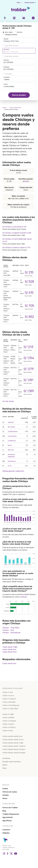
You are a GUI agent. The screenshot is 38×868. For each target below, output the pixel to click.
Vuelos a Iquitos (8, 724)
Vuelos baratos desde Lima (12, 736)
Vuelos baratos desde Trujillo (13, 743)
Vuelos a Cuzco (8, 695)
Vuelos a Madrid (8, 717)
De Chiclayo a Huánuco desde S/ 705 (16, 247)
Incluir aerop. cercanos (12, 46)
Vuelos (5, 789)
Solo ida (19, 32)
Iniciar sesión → (30, 3)
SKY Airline (11, 427)
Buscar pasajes (19, 95)
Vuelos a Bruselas (9, 702)
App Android (7, 817)
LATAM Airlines (13, 432)
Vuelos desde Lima (9, 649)
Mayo (5, 768)
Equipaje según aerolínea (12, 762)
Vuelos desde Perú (9, 663)
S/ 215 (29, 272)
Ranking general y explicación (13, 471)
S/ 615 (29, 293)
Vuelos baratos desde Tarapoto (14, 746)
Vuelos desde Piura (9, 652)
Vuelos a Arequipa (9, 721)
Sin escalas (8, 74)
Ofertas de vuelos (10, 792)
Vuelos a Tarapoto (9, 699)
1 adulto (6, 79)
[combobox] (19, 40)
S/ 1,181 (28, 380)
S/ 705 (29, 306)
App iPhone (7, 821)
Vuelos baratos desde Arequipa (14, 753)
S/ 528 (29, 281)
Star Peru (11, 450)
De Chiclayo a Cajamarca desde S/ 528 (17, 233)
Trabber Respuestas (11, 814)
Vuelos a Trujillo (8, 714)
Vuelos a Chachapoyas (11, 705)
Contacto (6, 830)
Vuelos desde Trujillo (10, 647)
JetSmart (26, 181)
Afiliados (6, 833)
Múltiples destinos (11, 35)
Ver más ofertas (8, 401)
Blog (4, 811)
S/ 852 (29, 317)
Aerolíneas (6, 758)
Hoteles (6, 795)
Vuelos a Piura (8, 731)
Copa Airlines (12, 436)
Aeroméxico (12, 461)
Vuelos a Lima (8, 692)
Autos (5, 798)
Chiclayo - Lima (8, 630)
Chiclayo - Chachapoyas (12, 633)
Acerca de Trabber (10, 808)
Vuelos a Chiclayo (9, 727)
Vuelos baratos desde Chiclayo (14, 749)
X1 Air (10, 466)
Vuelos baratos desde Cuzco (13, 740)
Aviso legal (6, 849)
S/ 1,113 (28, 347)
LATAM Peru (12, 441)
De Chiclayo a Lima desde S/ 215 (14, 227)
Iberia (10, 445)
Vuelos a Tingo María (10, 709)
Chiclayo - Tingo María (11, 628)
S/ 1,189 (29, 391)
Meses (5, 765)
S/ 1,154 (29, 358)
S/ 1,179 (29, 369)
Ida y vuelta (9, 32)
